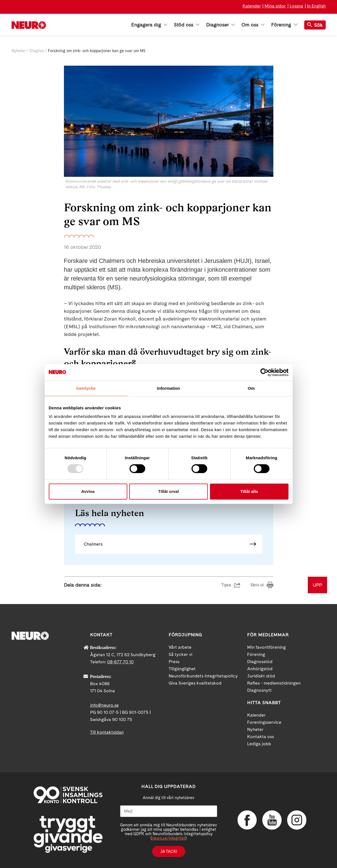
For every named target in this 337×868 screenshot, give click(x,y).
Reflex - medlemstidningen (274, 683)
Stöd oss (187, 25)
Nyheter (19, 51)
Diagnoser (220, 25)
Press (174, 662)
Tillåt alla (249, 491)
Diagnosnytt (259, 690)
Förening (284, 25)
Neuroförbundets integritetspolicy (203, 676)
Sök (315, 25)
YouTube (272, 820)
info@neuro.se (104, 705)
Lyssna (296, 6)
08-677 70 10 (120, 662)
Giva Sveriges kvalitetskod (195, 683)
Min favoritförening (266, 647)
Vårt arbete (180, 647)
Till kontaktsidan (107, 732)
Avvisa (88, 491)
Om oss (253, 25)
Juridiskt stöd (261, 676)
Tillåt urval (168, 491)
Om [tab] (251, 388)
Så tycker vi (180, 654)
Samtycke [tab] (86, 388)
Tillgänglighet (182, 669)
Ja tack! (169, 851)
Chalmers (93, 544)
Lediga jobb (259, 744)
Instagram (297, 820)
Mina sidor (275, 6)
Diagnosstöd (260, 662)
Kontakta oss (261, 737)
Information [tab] (169, 388)
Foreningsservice (264, 722)
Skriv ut (257, 585)
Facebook (247, 820)
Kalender (252, 6)
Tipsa (226, 585)
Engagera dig (149, 25)
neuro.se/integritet (168, 838)
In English (316, 6)
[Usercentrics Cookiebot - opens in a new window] (264, 372)
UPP (317, 585)
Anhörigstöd (260, 669)
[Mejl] (169, 811)
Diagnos (37, 51)
